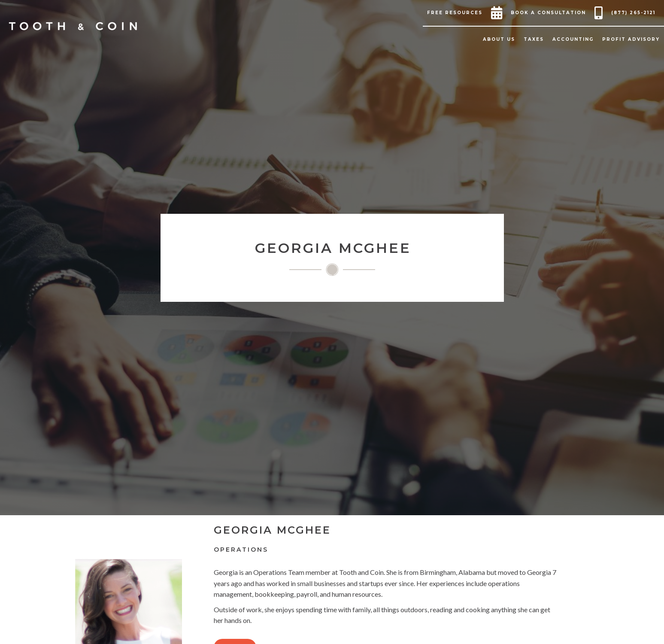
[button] (457, 13)
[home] (73, 26)
